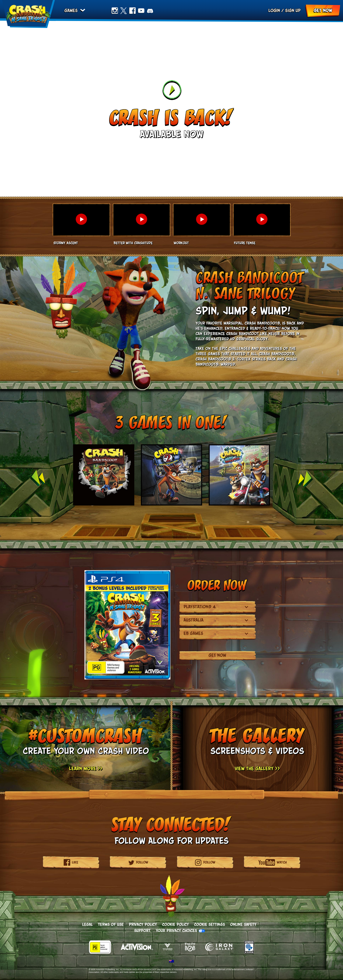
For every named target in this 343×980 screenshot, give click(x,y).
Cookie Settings (209, 925)
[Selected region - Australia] (171, 961)
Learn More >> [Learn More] (86, 769)
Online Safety (243, 925)
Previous (38, 478)
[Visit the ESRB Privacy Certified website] (245, 952)
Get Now (323, 12)
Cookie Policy (175, 925)
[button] (81, 225)
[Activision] (135, 952)
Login (274, 12)
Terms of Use (111, 925)
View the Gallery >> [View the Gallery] (257, 769)
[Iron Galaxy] (219, 952)
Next (305, 478)
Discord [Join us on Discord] (152, 12)
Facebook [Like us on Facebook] (134, 12)
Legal (87, 925)
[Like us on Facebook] (74, 862)
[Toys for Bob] (190, 952)
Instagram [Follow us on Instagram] (117, 12)
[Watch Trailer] (171, 90)
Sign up (293, 12)
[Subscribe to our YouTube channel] (281, 862)
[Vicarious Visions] (165, 952)
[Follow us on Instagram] (208, 862)
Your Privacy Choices (176, 931)
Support (142, 931)
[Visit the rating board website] (102, 952)
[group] (171, 478)
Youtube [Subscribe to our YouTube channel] (143, 12)
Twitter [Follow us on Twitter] (125, 12)
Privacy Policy (143, 925)
